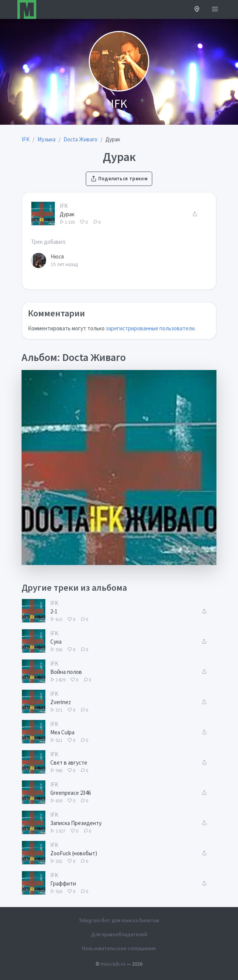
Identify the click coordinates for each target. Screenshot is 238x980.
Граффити (63, 883)
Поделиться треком (119, 179)
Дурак (67, 214)
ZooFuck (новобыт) (74, 853)
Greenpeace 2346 (70, 793)
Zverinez (61, 702)
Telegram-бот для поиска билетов (119, 920)
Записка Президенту (76, 823)
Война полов (66, 672)
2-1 (54, 611)
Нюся (57, 256)
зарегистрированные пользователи (150, 328)
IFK (64, 206)
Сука (56, 642)
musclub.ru (113, 964)
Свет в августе (69, 762)
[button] (197, 10)
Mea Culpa (62, 732)
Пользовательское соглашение (119, 948)
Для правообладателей (119, 934)
